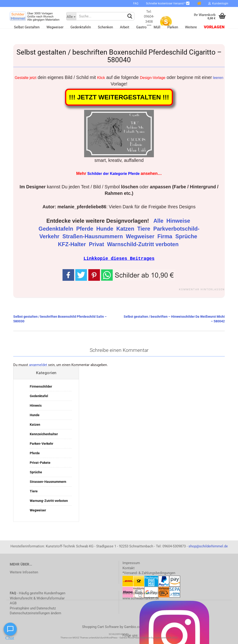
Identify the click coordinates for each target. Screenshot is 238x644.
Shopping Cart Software (100, 627)
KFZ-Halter (73, 244)
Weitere (191, 27)
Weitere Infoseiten (24, 572)
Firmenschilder (41, 386)
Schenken (105, 27)
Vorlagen (214, 27)
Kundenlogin (218, 3)
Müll (157, 27)
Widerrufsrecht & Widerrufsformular (37, 598)
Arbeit (125, 27)
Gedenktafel (39, 396)
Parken (173, 27)
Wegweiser (55, 27)
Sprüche (187, 236)
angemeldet (38, 365)
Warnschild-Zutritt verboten (144, 244)
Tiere (145, 229)
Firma (166, 236)
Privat (97, 244)
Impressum (131, 563)
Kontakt (129, 568)
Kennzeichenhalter (44, 434)
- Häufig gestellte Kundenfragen (38, 593)
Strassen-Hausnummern (48, 481)
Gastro (141, 27)
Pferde (86, 229)
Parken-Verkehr (41, 443)
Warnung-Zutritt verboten (49, 500)
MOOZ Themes (80, 637)
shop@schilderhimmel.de (208, 546)
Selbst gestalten (27, 27)
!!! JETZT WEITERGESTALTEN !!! (119, 97)
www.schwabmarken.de (141, 598)
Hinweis (36, 405)
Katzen (126, 229)
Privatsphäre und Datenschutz (33, 608)
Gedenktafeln (81, 27)
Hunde (106, 229)
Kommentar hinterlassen (202, 289)
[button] (138, 275)
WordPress (112, 637)
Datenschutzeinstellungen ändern (35, 613)
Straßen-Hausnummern (94, 236)
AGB (13, 603)
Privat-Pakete (40, 462)
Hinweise (179, 221)
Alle (159, 221)
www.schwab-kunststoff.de (143, 593)
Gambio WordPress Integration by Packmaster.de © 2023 (149, 637)
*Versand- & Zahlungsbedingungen (149, 573)
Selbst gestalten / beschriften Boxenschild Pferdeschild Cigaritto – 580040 (119, 56)
